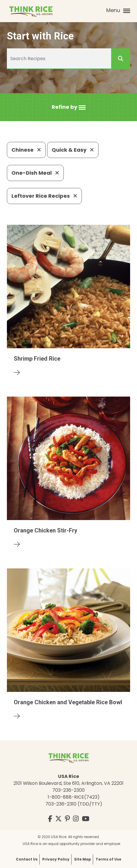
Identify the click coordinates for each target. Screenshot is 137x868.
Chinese (26, 150)
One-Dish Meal (35, 173)
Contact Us (27, 859)
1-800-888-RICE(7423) (74, 797)
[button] (69, 107)
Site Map (83, 859)
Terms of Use (108, 859)
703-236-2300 (68, 790)
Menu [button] (118, 10)
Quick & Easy (73, 150)
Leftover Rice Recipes (44, 196)
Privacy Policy (56, 859)
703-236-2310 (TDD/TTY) (74, 804)
